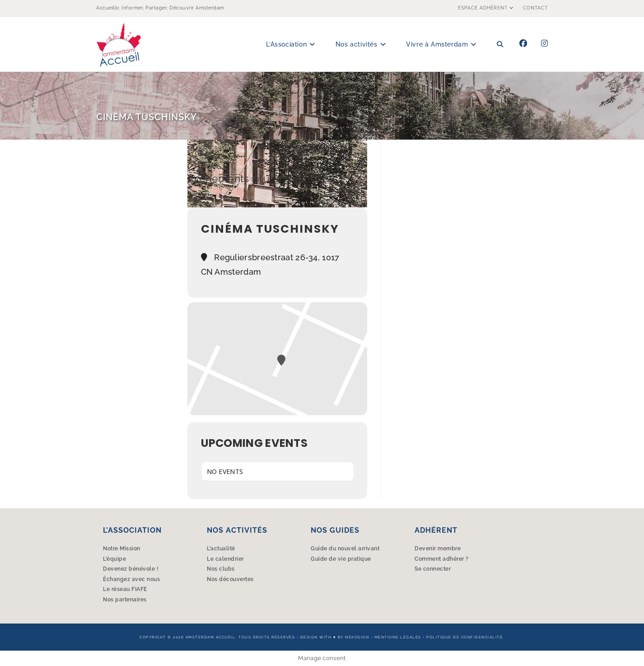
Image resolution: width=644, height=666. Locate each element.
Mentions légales (398, 637)
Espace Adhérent (487, 8)
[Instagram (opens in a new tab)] (544, 43)
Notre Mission (122, 549)
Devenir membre (438, 549)
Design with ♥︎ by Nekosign (335, 637)
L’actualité (221, 549)
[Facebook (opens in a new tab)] (523, 43)
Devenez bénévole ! (131, 569)
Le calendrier (225, 559)
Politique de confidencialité (464, 637)
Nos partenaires (125, 600)
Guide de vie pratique (341, 559)
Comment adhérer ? (442, 559)
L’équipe (114, 559)
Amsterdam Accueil (211, 637)
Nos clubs (221, 569)
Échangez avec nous (131, 579)
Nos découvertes (230, 579)
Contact (535, 8)
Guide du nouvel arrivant (345, 549)
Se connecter (433, 569)
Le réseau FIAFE (125, 589)
